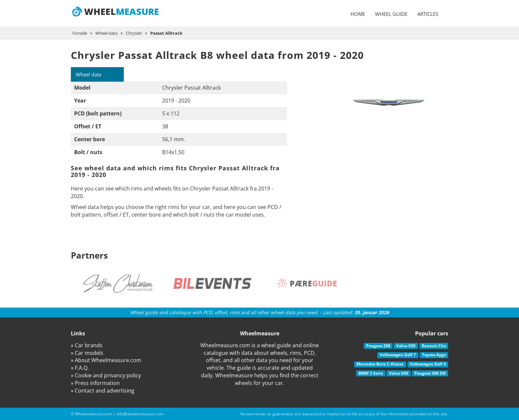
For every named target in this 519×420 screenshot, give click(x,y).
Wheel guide (391, 14)
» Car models (87, 353)
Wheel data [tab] (90, 74)
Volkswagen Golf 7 (398, 355)
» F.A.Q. (80, 368)
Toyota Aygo (434, 355)
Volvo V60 (399, 373)
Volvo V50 (406, 346)
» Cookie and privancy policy (106, 376)
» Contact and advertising (103, 391)
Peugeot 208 (378, 346)
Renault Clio (434, 346)
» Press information (95, 383)
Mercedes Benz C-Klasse (380, 364)
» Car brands (87, 345)
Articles (428, 14)
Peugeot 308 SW (430, 373)
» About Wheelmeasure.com (106, 360)
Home (358, 14)
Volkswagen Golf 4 (428, 364)
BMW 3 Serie (371, 373)
